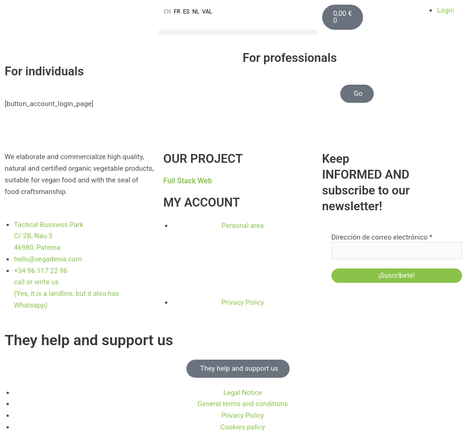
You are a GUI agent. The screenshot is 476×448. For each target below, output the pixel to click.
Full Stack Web (188, 181)
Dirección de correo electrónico (382, 237)
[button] (238, 32)
